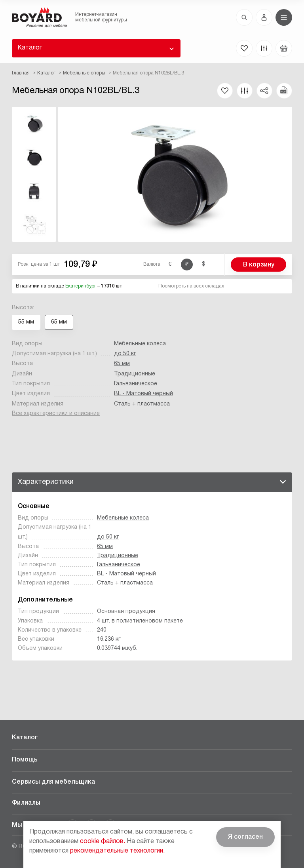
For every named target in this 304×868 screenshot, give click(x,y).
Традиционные (135, 374)
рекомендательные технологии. (117, 851)
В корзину (259, 265)
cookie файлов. (103, 841)
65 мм (122, 364)
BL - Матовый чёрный (143, 394)
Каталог (30, 48)
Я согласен (245, 837)
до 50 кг (125, 354)
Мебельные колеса (140, 344)
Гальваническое (136, 384)
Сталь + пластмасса (142, 404)
